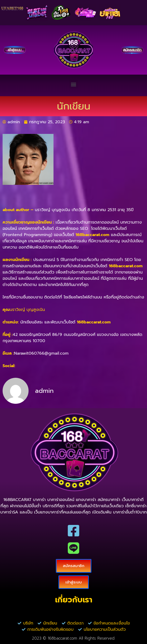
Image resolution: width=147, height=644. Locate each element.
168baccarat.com (92, 235)
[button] (74, 84)
